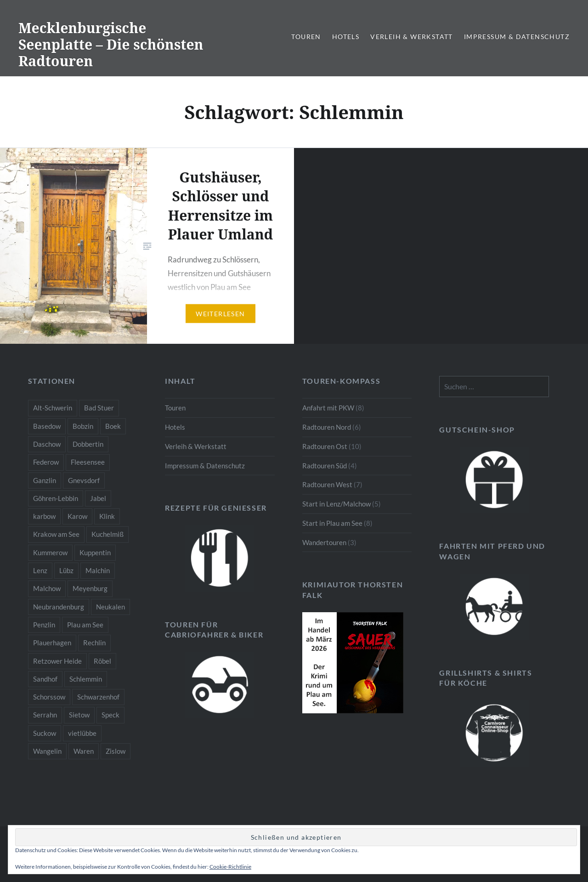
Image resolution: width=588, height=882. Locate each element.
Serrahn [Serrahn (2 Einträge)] (45, 715)
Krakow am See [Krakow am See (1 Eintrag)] (56, 534)
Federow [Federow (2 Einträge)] (46, 462)
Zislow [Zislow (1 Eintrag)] (116, 751)
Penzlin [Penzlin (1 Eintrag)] (44, 625)
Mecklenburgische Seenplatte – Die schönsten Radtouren (111, 44)
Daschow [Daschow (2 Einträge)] (47, 444)
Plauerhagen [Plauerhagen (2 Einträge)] (52, 643)
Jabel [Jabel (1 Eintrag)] (98, 498)
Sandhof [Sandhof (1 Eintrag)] (45, 679)
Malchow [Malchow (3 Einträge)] (47, 588)
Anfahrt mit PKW (328, 408)
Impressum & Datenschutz (517, 37)
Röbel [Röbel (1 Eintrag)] (102, 661)
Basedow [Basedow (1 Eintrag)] (47, 426)
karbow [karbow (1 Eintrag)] (44, 516)
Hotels (346, 37)
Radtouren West (327, 484)
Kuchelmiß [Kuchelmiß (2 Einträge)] (107, 534)
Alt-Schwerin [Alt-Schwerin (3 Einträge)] (53, 408)
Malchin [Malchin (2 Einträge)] (98, 570)
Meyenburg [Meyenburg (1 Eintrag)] (90, 588)
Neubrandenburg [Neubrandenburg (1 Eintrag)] (59, 607)
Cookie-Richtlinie (230, 867)
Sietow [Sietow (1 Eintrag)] (79, 715)
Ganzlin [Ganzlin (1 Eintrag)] (45, 480)
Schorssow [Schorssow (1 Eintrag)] (49, 697)
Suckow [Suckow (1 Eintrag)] (45, 733)
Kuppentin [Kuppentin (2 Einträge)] (95, 552)
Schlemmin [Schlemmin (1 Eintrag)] (86, 679)
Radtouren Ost (325, 446)
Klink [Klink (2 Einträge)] (107, 516)
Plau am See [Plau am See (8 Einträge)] (85, 625)
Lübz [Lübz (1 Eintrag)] (66, 570)
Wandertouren (324, 542)
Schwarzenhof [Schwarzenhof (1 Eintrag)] (98, 697)
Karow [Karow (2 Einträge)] (77, 516)
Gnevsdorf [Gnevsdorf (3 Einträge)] (84, 480)
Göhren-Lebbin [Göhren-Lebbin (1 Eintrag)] (56, 498)
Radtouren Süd (325, 466)
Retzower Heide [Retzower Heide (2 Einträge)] (57, 661)
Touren (306, 37)
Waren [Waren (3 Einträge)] (84, 751)
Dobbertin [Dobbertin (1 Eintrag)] (88, 444)
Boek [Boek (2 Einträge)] (113, 426)
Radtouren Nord (327, 427)
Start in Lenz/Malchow (336, 504)
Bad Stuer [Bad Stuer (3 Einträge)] (99, 408)
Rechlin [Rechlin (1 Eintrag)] (94, 643)
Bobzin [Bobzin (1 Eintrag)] (83, 426)
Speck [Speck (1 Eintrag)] (110, 715)
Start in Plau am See (332, 523)
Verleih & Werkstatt (412, 37)
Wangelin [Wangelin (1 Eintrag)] (47, 751)
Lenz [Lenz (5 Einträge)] (40, 570)
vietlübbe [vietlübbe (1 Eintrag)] (82, 733)
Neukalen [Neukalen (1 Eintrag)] (110, 607)
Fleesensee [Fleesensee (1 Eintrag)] (88, 462)
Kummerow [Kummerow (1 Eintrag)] (50, 552)
